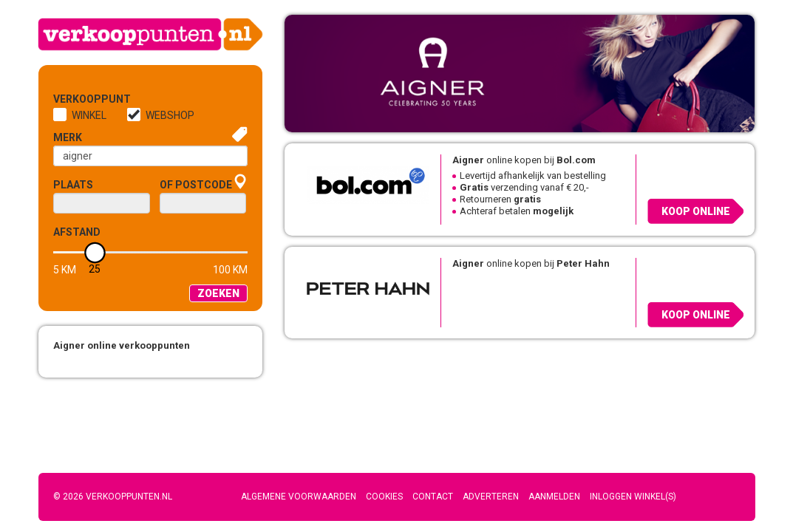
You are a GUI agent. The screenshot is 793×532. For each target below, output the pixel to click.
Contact (433, 497)
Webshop (170, 115)
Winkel (89, 115)
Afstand (77, 232)
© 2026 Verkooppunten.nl (113, 497)
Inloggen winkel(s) (633, 497)
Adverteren (491, 497)
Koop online (696, 211)
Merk (68, 137)
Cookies (384, 497)
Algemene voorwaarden (299, 497)
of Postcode (196, 185)
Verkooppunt (78, 99)
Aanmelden (554, 497)
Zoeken (218, 293)
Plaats (73, 185)
